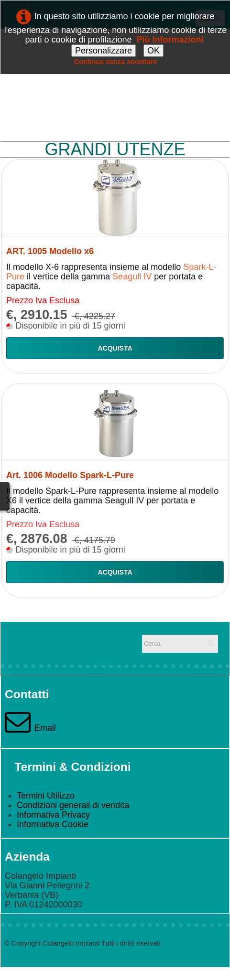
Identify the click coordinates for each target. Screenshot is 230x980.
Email (30, 728)
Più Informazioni (170, 40)
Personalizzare (104, 51)
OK (153, 51)
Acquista (115, 348)
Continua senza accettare (116, 62)
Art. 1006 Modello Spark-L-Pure (70, 475)
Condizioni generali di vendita (73, 805)
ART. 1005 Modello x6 (50, 251)
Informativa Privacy (53, 815)
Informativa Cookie (53, 824)
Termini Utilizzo (46, 796)
